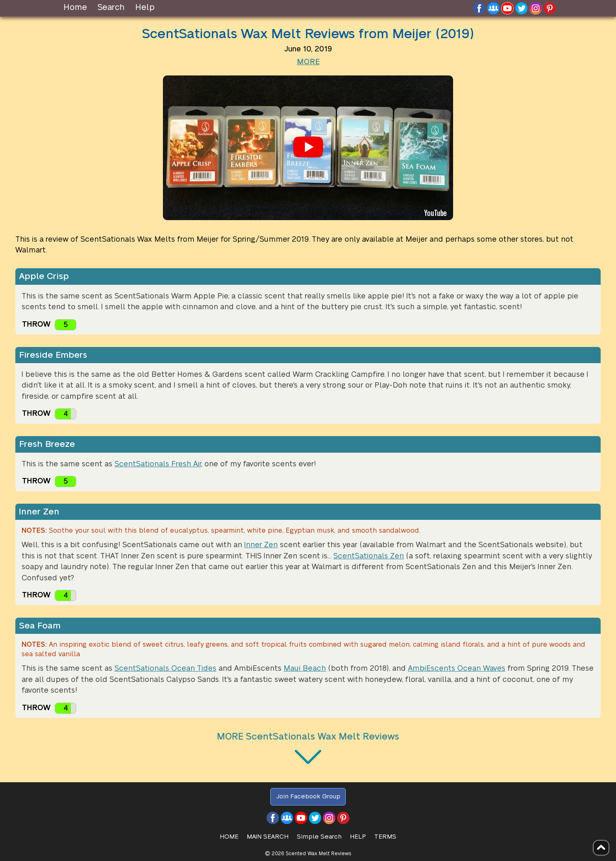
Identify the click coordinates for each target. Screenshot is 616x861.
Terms (385, 837)
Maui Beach (305, 668)
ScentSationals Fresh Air (158, 464)
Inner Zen (261, 545)
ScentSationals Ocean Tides (165, 668)
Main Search (268, 837)
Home (75, 7)
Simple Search (319, 837)
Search (111, 7)
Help (145, 7)
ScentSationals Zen (369, 556)
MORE (308, 62)
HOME (229, 837)
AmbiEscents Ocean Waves (457, 668)
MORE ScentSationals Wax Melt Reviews (308, 737)
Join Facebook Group (308, 797)
